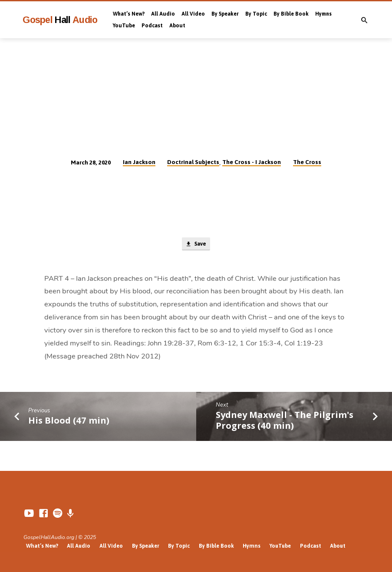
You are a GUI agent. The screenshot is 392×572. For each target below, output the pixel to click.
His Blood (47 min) (69, 421)
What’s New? (129, 14)
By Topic (256, 14)
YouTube (124, 26)
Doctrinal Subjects (193, 162)
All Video (193, 14)
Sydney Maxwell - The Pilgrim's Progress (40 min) (285, 421)
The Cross (307, 162)
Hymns (323, 14)
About (177, 26)
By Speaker (225, 14)
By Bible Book (291, 14)
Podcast (152, 26)
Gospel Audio (60, 20)
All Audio (163, 14)
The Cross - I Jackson (252, 162)
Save (196, 245)
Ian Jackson (139, 162)
